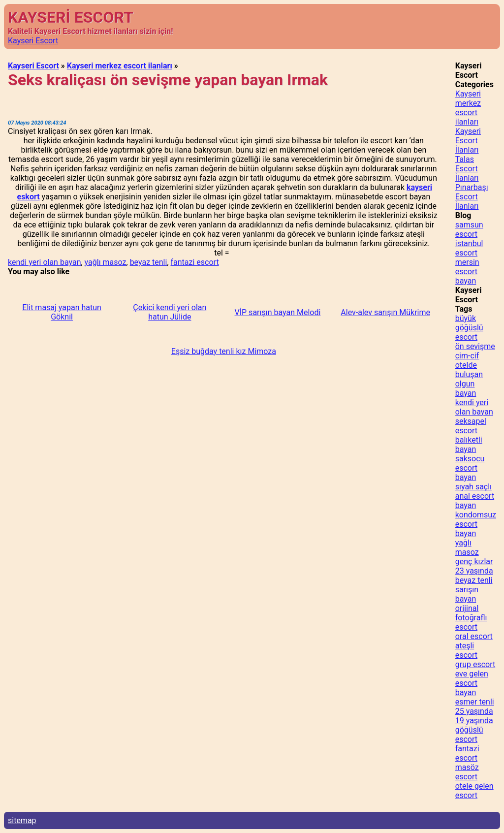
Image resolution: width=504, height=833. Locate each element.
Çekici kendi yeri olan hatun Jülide (170, 312)
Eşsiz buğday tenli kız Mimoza (224, 351)
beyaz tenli (149, 262)
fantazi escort (195, 262)
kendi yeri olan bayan (44, 262)
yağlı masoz (106, 262)
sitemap (22, 820)
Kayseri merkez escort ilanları (120, 66)
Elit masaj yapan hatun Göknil (62, 312)
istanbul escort (469, 248)
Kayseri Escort (33, 41)
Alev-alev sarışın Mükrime (385, 312)
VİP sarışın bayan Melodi (278, 312)
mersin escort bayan (467, 272)
